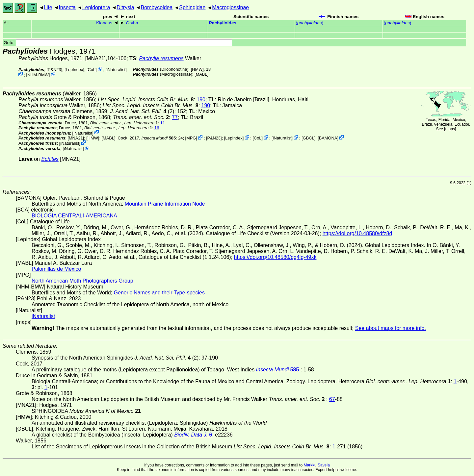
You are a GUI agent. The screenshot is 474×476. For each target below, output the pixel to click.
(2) (142, 111)
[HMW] (197, 69)
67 (332, 399)
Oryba (132, 23)
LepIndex (75, 70)
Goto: (118, 43)
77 (175, 117)
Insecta (67, 7)
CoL (92, 70)
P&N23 (54, 70)
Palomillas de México (56, 269)
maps (450, 129)
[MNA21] (95, 58)
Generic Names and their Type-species (159, 293)
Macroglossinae (230, 7)
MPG (191, 138)
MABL (202, 74)
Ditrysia (125, 7)
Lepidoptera (96, 7)
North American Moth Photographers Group (82, 281)
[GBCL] (308, 138)
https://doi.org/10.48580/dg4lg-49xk (275, 257)
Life (48, 7)
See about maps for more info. (391, 328)
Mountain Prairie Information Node (165, 204)
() (309, 23)
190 (201, 100)
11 (163, 123)
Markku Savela (316, 465)
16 (157, 128)
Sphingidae (192, 7)
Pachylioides (223, 23)
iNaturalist (116, 70)
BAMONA (328, 138)
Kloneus (104, 23)
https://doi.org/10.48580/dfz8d (357, 233)
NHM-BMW (38, 75)
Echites (50, 159)
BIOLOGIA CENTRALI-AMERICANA (74, 216)
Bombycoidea (157, 7)
